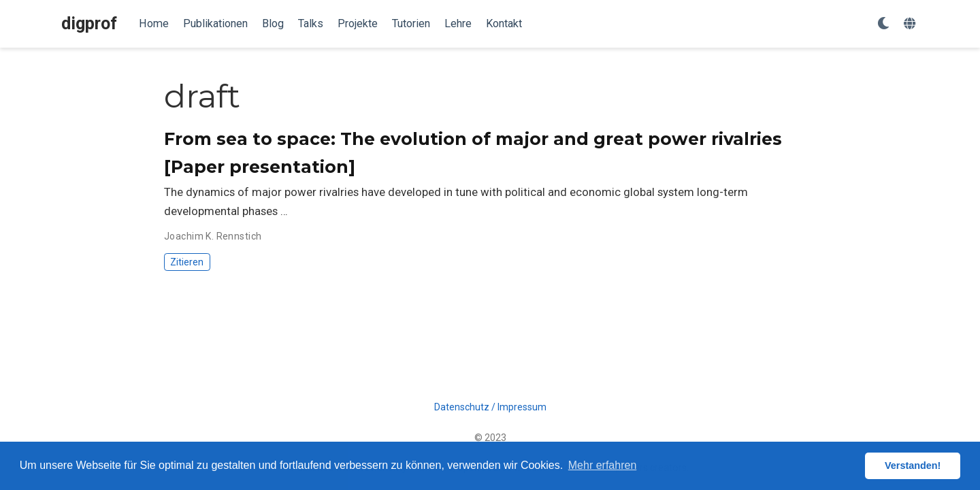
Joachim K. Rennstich (213, 236)
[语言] (911, 24)
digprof (89, 23)
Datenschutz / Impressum (490, 407)
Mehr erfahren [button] (603, 465)
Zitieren (187, 262)
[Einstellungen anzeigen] (883, 24)
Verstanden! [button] (913, 465)
